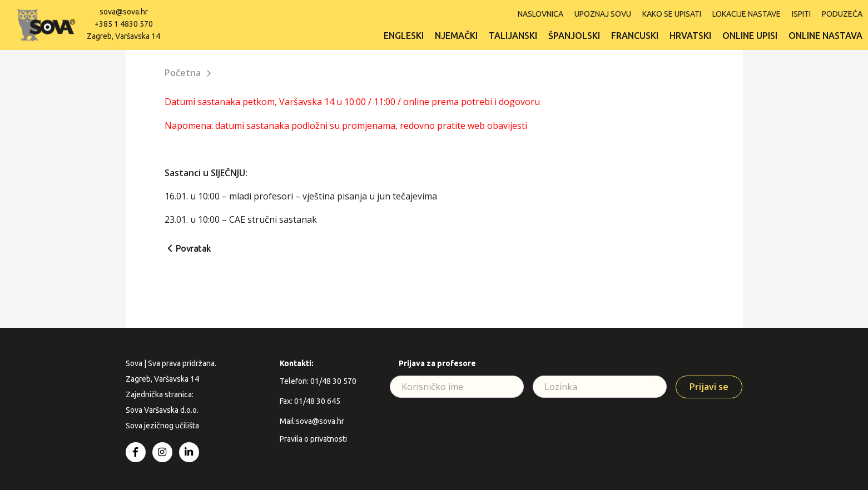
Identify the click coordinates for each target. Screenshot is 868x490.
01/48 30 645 (317, 401)
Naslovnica (540, 14)
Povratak (194, 248)
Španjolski (574, 36)
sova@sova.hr (124, 12)
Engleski (404, 36)
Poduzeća (842, 14)
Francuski (635, 36)
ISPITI (801, 14)
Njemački (456, 36)
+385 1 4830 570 (124, 24)
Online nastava (825, 36)
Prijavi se (709, 387)
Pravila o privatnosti (313, 439)
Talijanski (513, 36)
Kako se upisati (672, 14)
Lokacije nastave (747, 14)
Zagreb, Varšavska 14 (123, 36)
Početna (183, 73)
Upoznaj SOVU (603, 14)
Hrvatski (690, 36)
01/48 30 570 (333, 381)
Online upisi (750, 36)
